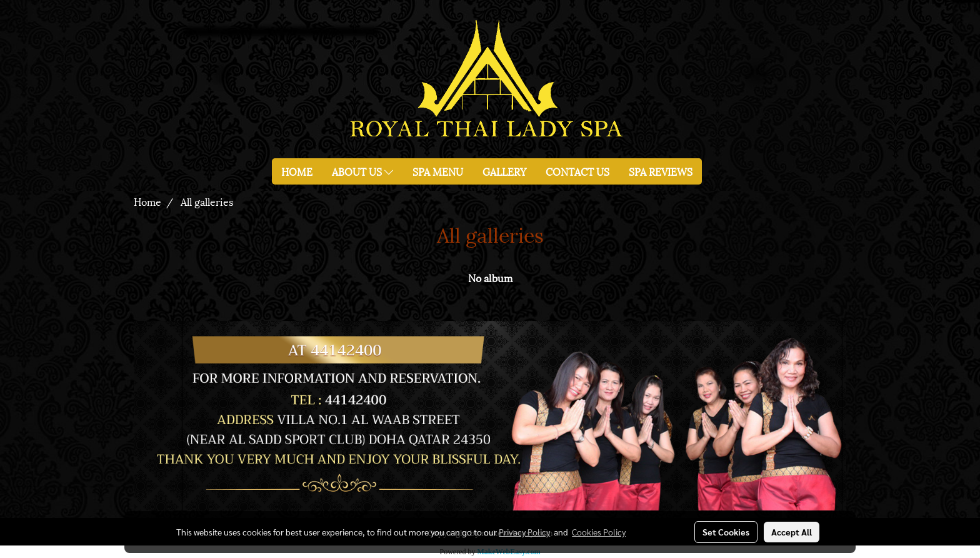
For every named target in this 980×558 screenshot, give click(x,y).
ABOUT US (362, 171)
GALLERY (504, 171)
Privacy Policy (524, 532)
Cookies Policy (599, 532)
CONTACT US (577, 171)
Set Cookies (726, 532)
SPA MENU (438, 171)
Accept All (792, 532)
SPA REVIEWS (661, 171)
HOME (297, 171)
